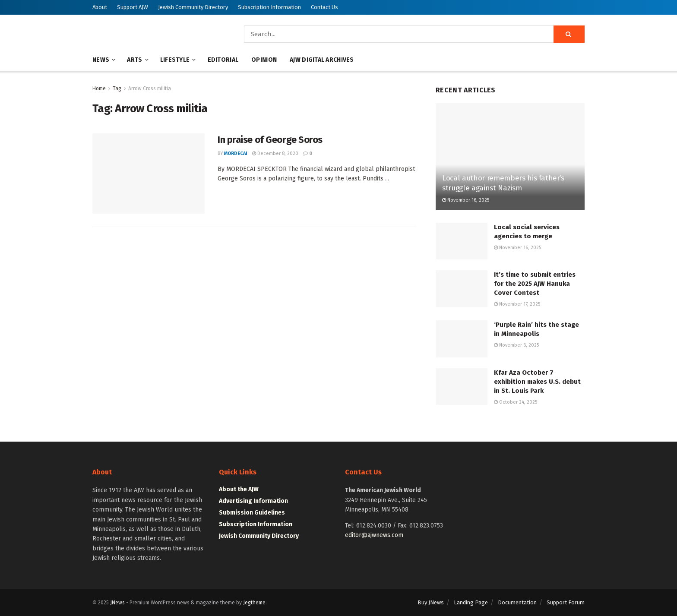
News (101, 60)
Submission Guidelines (252, 513)
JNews (117, 603)
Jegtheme (254, 603)
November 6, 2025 (516, 345)
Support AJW (133, 7)
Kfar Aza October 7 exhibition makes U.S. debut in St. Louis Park (537, 382)
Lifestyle (175, 60)
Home (99, 88)
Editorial (223, 60)
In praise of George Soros (270, 140)
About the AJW (239, 489)
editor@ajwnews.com (374, 535)
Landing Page (471, 602)
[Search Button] (569, 34)
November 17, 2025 (517, 304)
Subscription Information (269, 7)
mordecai (236, 153)
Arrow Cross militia (150, 88)
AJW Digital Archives (322, 60)
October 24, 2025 (516, 402)
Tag (117, 88)
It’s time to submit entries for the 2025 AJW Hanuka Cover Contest (535, 284)
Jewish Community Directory (193, 7)
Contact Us (324, 7)
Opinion (264, 60)
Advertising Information (253, 501)
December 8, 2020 (275, 153)
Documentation (517, 602)
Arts (134, 60)
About (100, 7)
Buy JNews (431, 602)
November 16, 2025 (466, 200)
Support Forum (566, 602)
